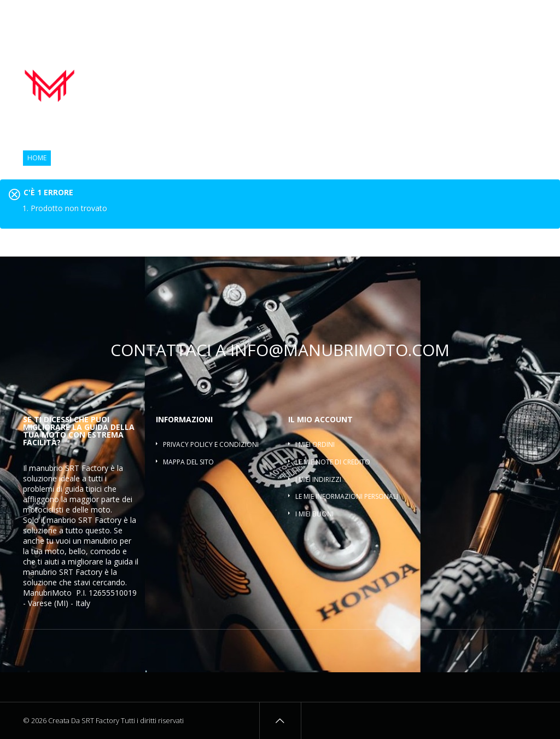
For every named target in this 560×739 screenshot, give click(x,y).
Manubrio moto (264, 71)
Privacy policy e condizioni (211, 444)
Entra (529, 15)
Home (37, 158)
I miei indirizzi (318, 479)
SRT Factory (81, 572)
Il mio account (320, 419)
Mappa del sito (188, 462)
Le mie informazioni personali (347, 496)
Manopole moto (336, 71)
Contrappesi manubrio (420, 71)
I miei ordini (315, 444)
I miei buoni (314, 514)
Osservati (491, 15)
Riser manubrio (503, 71)
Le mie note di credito (333, 462)
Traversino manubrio (496, 83)
